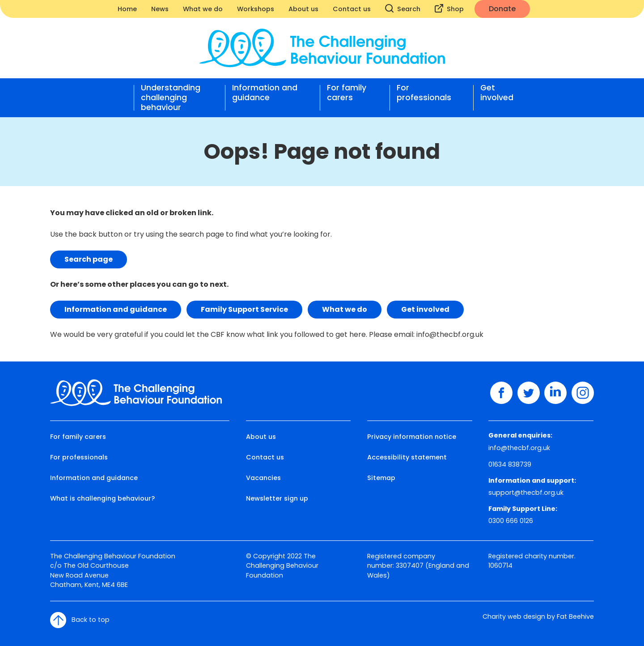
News (160, 9)
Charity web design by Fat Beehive (538, 616)
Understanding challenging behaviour (171, 98)
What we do (203, 9)
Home (127, 9)
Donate (502, 9)
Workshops (256, 9)
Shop (449, 9)
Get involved (497, 93)
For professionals (424, 93)
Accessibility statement (407, 457)
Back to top (80, 620)
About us (303, 9)
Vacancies (263, 478)
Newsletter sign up (277, 498)
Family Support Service (244, 309)
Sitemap (381, 478)
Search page (89, 259)
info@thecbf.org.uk (450, 334)
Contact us (352, 9)
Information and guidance (265, 93)
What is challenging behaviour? (102, 498)
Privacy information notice (412, 437)
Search (403, 9)
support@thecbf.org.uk (526, 493)
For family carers (347, 93)
